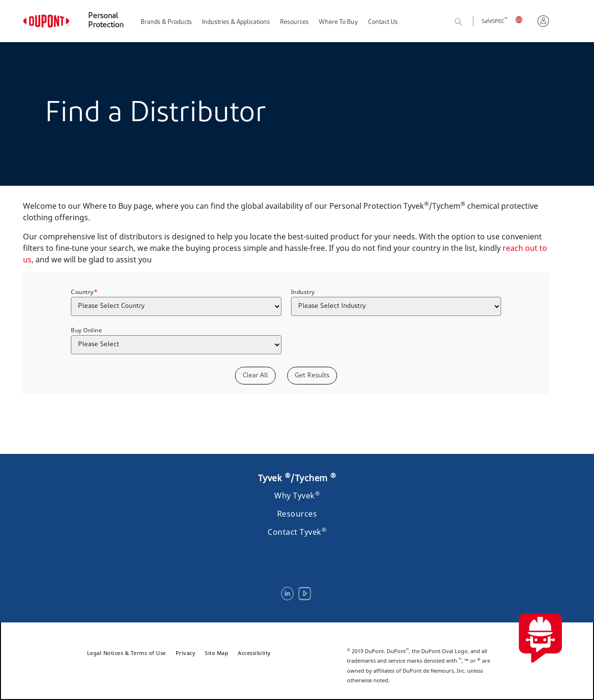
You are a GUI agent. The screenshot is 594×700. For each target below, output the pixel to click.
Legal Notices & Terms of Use (127, 653)
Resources (294, 22)
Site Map (217, 653)
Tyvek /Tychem (297, 478)
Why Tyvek (297, 496)
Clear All (255, 376)
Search (469, 22)
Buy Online (86, 330)
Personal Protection (106, 21)
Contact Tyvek (297, 532)
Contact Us (383, 22)
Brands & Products (166, 22)
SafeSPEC (494, 22)
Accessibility (254, 653)
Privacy (186, 653)
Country (84, 292)
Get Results (312, 376)
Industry (303, 292)
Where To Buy (338, 22)
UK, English (522, 19)
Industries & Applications (236, 22)
